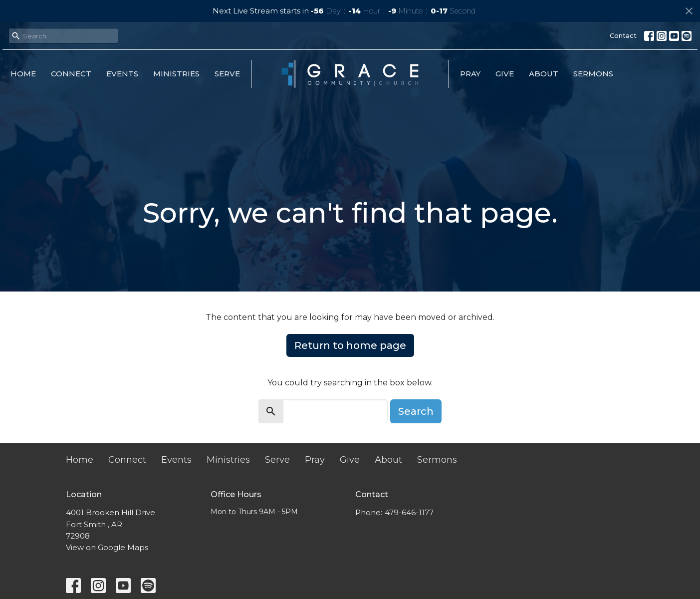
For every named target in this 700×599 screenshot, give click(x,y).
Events (122, 74)
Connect (71, 74)
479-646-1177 (409, 512)
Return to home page (350, 345)
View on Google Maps (107, 547)
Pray (470, 74)
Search (416, 411)
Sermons (593, 74)
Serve (227, 74)
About (544, 74)
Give (505, 74)
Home (23, 74)
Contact (623, 35)
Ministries (176, 74)
